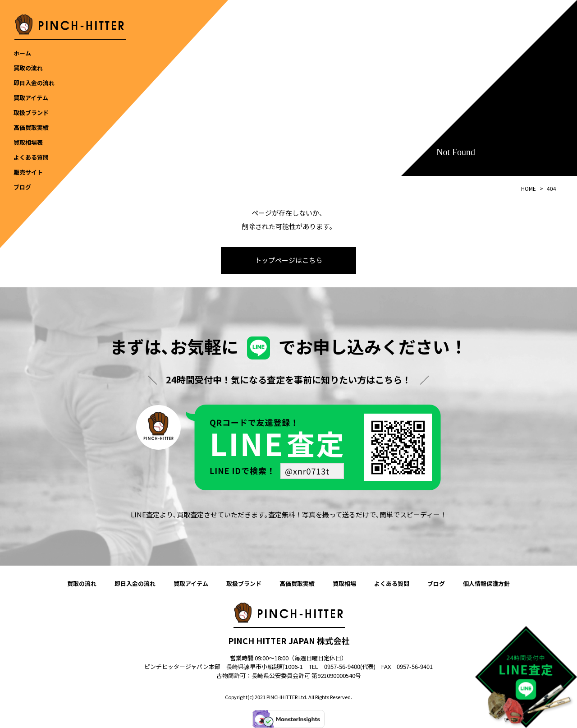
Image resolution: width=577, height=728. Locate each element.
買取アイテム (191, 583)
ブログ (436, 583)
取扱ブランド (244, 583)
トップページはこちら (288, 260)
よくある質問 (392, 583)
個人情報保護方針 (486, 583)
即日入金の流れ (135, 583)
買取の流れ (82, 583)
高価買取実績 (297, 583)
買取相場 (344, 583)
